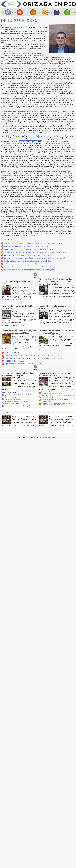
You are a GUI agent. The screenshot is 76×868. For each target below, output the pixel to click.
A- (5, 26)
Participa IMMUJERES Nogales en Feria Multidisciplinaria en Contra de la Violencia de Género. (33, 244)
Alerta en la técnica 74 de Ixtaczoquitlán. (18, 406)
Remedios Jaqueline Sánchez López (23, 142)
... (22, 299)
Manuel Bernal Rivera (13, 54)
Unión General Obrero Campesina (20, 41)
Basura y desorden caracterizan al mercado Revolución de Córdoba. (19, 399)
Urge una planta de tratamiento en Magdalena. (23, 364)
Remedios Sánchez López (63, 145)
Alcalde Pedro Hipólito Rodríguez (44, 211)
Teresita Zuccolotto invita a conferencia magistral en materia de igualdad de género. (29, 270)
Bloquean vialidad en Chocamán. (53, 393)
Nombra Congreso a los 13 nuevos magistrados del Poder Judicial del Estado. (33, 358)
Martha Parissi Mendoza (65, 175)
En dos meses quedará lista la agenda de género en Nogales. (22, 264)
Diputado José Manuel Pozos (28, 132)
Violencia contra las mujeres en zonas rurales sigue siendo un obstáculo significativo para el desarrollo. (35, 258)
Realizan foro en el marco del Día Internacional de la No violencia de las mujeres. (29, 249)
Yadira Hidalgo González (66, 181)
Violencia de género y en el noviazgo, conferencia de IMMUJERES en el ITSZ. (28, 255)
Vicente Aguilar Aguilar (55, 112)
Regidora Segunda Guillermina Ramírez (26, 213)
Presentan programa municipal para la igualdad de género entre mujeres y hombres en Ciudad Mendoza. (35, 252)
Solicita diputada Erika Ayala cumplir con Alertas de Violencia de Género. (26, 246)
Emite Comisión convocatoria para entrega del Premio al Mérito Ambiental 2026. (57, 404)
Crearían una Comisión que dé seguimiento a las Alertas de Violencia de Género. (28, 261)
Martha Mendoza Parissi (15, 144)
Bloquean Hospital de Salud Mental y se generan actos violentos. (18, 403)
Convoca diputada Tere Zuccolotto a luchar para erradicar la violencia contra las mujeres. (31, 267)
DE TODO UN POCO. (14, 353)
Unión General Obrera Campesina (38, 136)
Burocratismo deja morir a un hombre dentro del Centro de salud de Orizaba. (33, 356)
